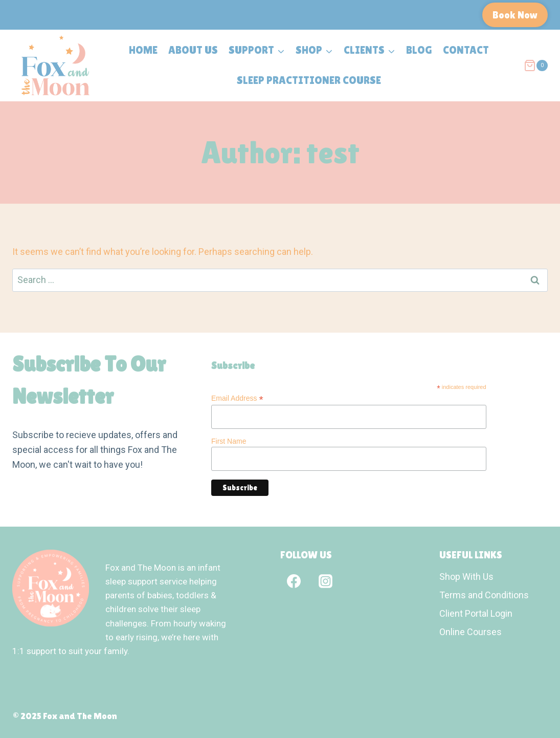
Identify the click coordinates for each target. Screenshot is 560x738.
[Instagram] (326, 581)
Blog (419, 50)
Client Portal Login (476, 613)
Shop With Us (466, 577)
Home (143, 50)
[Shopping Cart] (536, 66)
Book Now (515, 15)
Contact (466, 50)
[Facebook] (294, 581)
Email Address (237, 398)
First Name (229, 441)
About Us (193, 50)
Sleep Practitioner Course (309, 80)
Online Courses (471, 632)
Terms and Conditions (484, 595)
